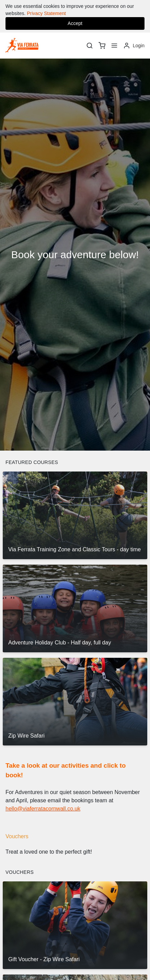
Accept (75, 23)
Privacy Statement (46, 13)
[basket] (102, 46)
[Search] (90, 46)
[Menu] (114, 46)
